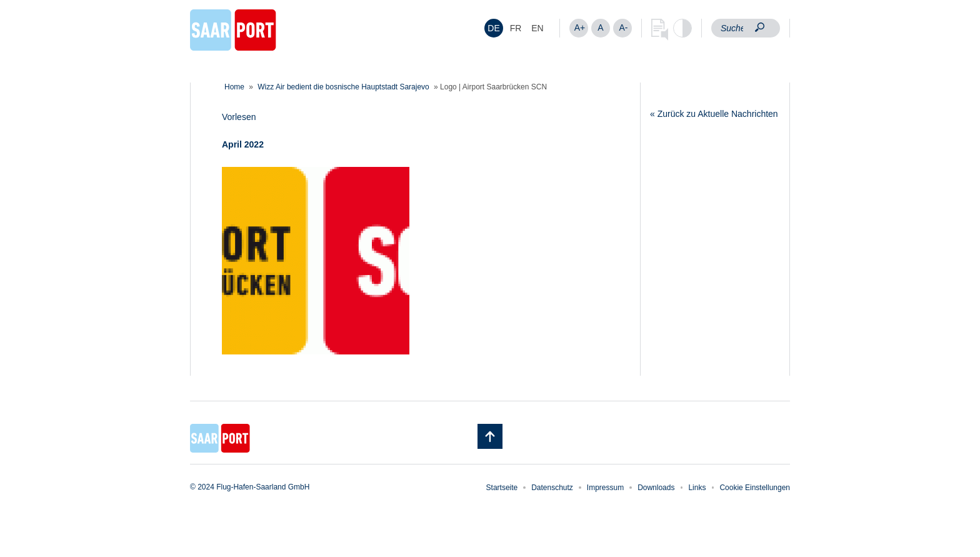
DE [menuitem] (493, 28)
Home (234, 87)
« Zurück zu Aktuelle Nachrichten (714, 114)
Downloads (656, 488)
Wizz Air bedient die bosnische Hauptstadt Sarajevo (343, 87)
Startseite (502, 488)
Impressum (605, 488)
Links (697, 488)
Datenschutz (552, 488)
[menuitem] (494, 28)
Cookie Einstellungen (755, 488)
